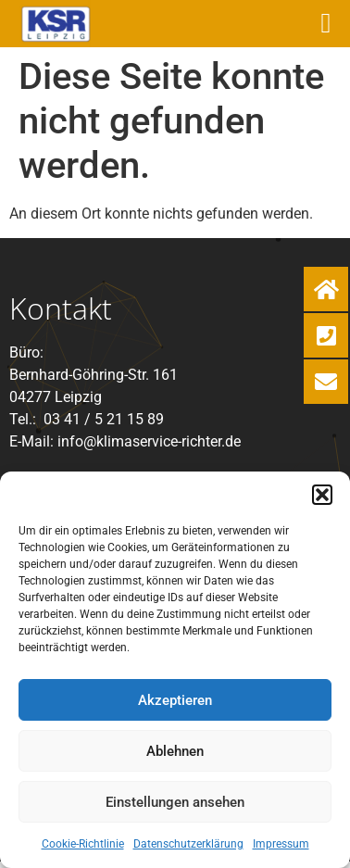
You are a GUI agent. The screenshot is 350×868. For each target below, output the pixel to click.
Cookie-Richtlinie (83, 844)
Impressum (281, 844)
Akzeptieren (175, 700)
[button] (322, 495)
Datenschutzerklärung (188, 844)
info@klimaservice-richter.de (149, 441)
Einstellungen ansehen (175, 802)
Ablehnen (175, 751)
